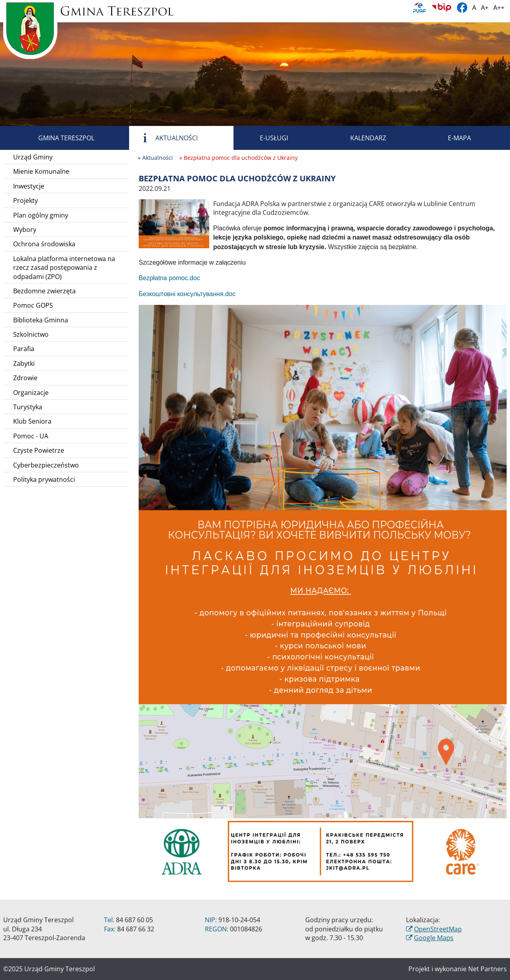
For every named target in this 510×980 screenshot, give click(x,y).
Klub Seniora (32, 421)
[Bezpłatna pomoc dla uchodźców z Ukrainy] (174, 223)
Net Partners (487, 969)
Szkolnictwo (31, 334)
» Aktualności (155, 158)
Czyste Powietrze (39, 450)
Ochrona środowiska (44, 244)
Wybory (25, 230)
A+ (485, 8)
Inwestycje (29, 186)
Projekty (25, 200)
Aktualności (167, 138)
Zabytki (24, 363)
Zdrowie (25, 378)
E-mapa (450, 138)
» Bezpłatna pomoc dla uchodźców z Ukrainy (238, 158)
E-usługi (265, 138)
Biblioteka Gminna (41, 320)
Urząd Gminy (33, 157)
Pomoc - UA (31, 436)
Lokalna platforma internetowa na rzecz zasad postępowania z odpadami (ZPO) (64, 268)
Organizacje (31, 393)
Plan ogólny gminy (41, 215)
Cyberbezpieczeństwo (46, 465)
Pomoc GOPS (33, 305)
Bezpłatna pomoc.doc (169, 278)
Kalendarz (359, 138)
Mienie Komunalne (41, 171)
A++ (499, 8)
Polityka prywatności (44, 479)
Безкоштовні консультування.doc (187, 294)
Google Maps (434, 938)
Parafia (24, 349)
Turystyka (28, 407)
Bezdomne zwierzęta (44, 291)
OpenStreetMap (438, 929)
